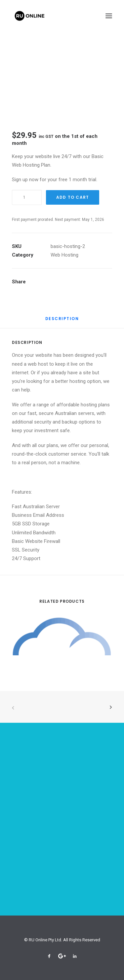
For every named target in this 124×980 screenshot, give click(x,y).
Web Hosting (64, 255)
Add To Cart (73, 197)
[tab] (62, 321)
